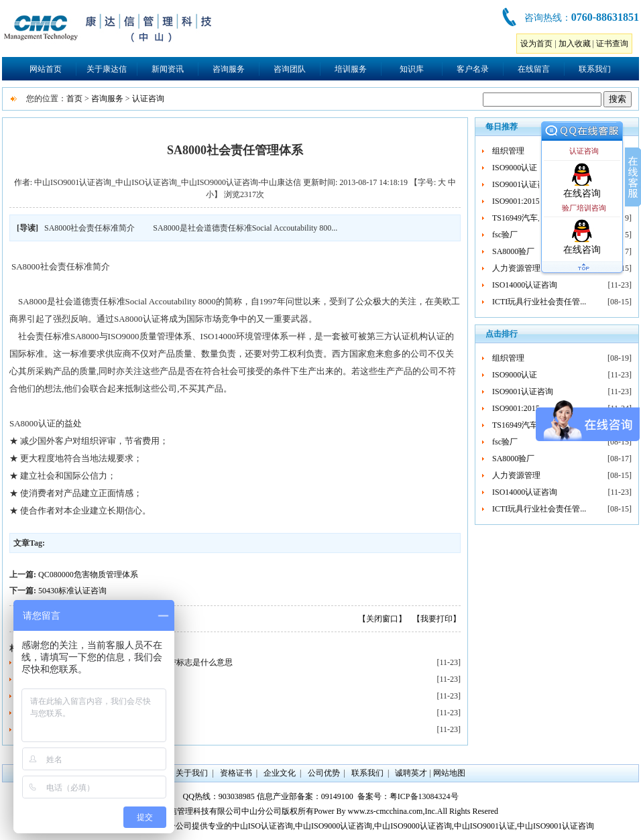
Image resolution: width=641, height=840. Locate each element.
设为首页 (536, 44)
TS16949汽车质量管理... (534, 218)
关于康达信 (107, 69)
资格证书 (236, 773)
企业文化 (280, 773)
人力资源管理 (516, 268)
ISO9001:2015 (516, 201)
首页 (74, 99)
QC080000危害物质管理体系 (88, 575)
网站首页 (46, 69)
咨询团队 (290, 69)
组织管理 (508, 151)
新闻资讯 (168, 69)
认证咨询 (148, 99)
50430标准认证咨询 (72, 591)
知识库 (412, 69)
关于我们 (192, 773)
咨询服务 (229, 69)
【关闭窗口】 (382, 619)
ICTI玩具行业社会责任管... (539, 302)
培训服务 (351, 69)
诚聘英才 (411, 773)
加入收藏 (575, 44)
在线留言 (534, 69)
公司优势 (324, 773)
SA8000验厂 (513, 251)
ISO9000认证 (515, 168)
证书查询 (612, 44)
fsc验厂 (505, 235)
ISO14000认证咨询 (525, 285)
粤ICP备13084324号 (424, 796)
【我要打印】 (436, 619)
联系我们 (595, 69)
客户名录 (473, 69)
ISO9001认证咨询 (523, 184)
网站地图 (449, 773)
